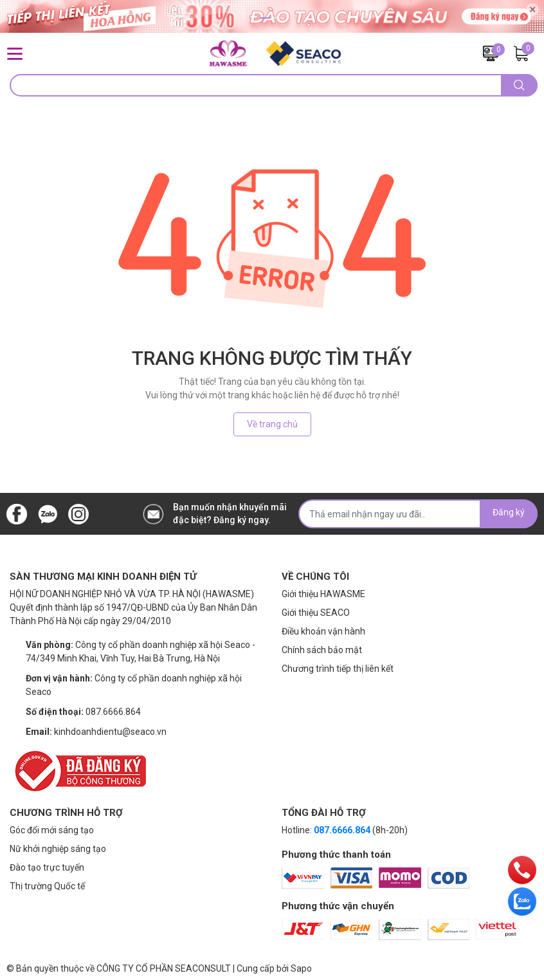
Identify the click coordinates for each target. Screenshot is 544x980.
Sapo (301, 968)
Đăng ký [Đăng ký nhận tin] (509, 512)
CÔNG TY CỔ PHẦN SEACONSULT (164, 968)
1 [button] (265, 18)
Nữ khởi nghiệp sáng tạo (58, 849)
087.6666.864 (113, 712)
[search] (519, 85)
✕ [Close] (532, 10)
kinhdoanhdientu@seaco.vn (110, 732)
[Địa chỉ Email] (418, 514)
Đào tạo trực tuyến (47, 867)
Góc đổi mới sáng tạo (52, 830)
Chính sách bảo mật (322, 650)
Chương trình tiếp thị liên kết (338, 669)
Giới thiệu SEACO (316, 613)
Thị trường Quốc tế (47, 886)
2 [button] (279, 18)
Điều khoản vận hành (323, 631)
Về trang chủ (272, 424)
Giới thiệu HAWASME (323, 594)
